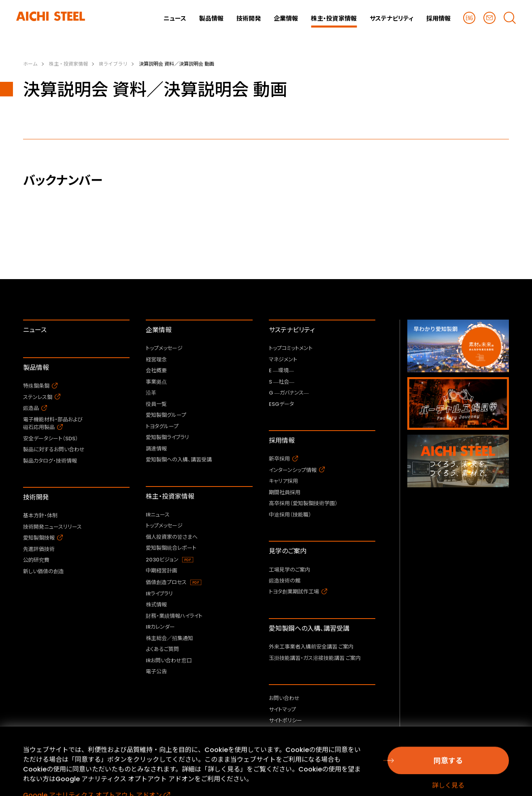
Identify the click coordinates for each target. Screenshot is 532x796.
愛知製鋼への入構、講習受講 (309, 628)
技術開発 (36, 497)
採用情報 (282, 441)
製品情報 (36, 368)
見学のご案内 (288, 551)
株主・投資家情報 (170, 496)
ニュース (35, 330)
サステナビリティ (292, 330)
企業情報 (159, 330)
